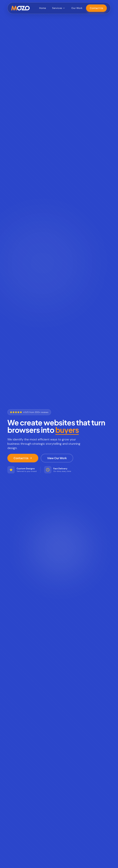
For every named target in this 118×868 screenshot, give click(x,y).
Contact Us (96, 8)
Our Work (77, 8)
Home (43, 8)
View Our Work (57, 458)
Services (59, 8)
